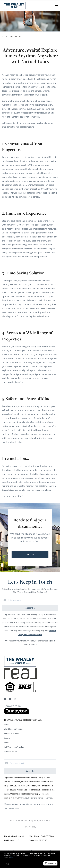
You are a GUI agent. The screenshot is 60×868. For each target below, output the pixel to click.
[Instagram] (15, 699)
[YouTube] (10, 699)
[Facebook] (5, 699)
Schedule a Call (10, 751)
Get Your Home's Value (14, 747)
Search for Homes (11, 733)
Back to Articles (14, 36)
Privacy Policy (30, 827)
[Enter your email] (33, 600)
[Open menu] (57, 6)
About (6, 724)
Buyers (7, 738)
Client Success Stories (13, 729)
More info (14, 857)
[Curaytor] (16, 714)
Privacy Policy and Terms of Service (37, 798)
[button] (50, 863)
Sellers (7, 742)
